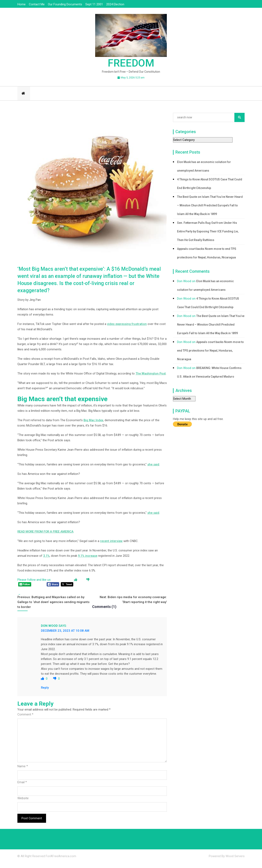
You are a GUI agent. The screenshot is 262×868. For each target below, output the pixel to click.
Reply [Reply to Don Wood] (45, 693)
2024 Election (115, 4)
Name (23, 772)
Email (22, 788)
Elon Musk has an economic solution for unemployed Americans (204, 166)
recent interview (112, 546)
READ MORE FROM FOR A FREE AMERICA (46, 537)
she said (154, 470)
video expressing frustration (128, 324)
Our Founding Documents (65, 4)
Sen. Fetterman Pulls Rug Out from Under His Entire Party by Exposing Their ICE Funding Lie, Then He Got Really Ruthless (208, 231)
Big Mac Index (94, 426)
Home (21, 4)
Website (23, 803)
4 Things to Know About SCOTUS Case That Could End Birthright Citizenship (210, 184)
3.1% (47, 561)
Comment (25, 720)
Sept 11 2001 (94, 4)
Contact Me (37, 4)
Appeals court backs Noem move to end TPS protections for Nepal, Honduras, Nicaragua (207, 253)
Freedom (131, 63)
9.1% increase (89, 561)
